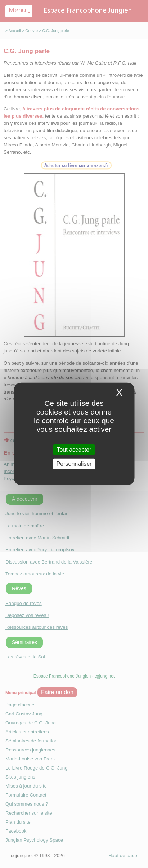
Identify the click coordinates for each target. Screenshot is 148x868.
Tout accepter (74, 450)
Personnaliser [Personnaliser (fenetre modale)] (74, 464)
